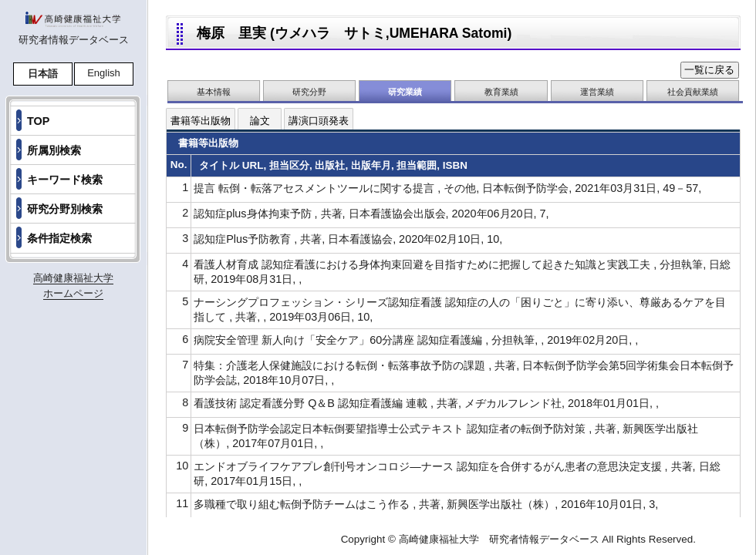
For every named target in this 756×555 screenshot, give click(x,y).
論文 (260, 121)
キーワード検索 (65, 180)
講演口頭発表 (319, 121)
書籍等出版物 (201, 121)
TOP (38, 121)
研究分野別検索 (65, 209)
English (104, 73)
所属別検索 (54, 150)
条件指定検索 (59, 238)
